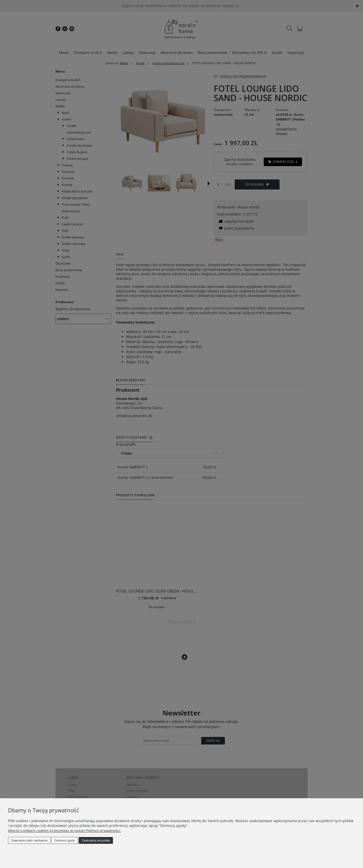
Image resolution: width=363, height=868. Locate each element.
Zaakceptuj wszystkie (96, 841)
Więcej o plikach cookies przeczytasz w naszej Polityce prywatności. (65, 831)
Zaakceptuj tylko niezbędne (29, 841)
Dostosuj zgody (65, 841)
